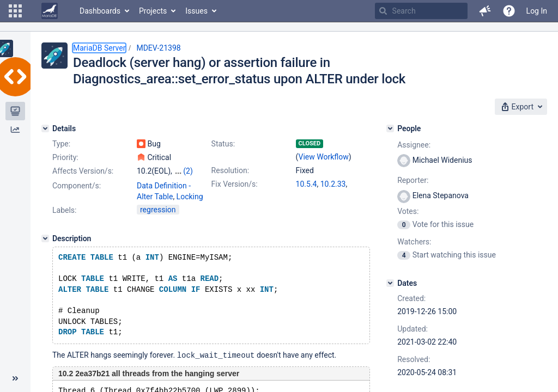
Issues (196, 11)
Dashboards (100, 11)
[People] (390, 128)
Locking (190, 197)
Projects (153, 11)
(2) (188, 171)
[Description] (45, 238)
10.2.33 (333, 184)
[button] (15, 11)
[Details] (45, 128)
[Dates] (390, 283)
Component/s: (77, 186)
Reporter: (413, 180)
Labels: (64, 210)
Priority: (65, 157)
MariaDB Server (99, 48)
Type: (61, 144)
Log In (537, 11)
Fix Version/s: (235, 184)
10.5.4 (307, 184)
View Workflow (324, 157)
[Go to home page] (50, 11)
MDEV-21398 (158, 48)
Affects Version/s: (83, 171)
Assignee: (414, 145)
